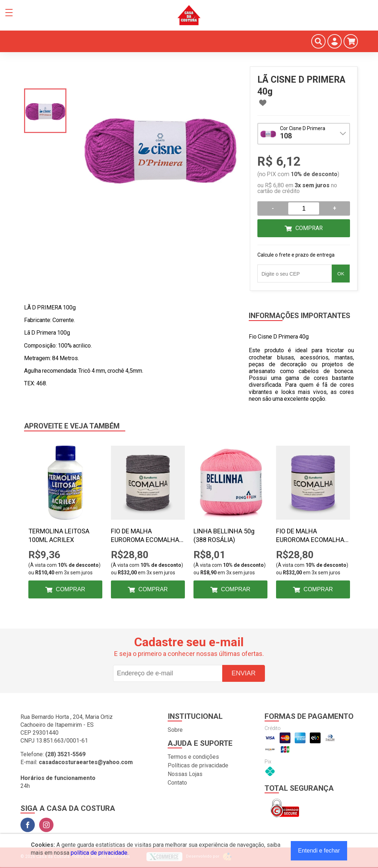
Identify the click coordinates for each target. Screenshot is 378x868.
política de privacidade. (100, 853)
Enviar (244, 673)
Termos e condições (193, 757)
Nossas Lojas (185, 774)
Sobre (175, 730)
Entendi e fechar (319, 851)
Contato (177, 783)
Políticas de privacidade (198, 765)
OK (341, 274)
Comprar (309, 228)
